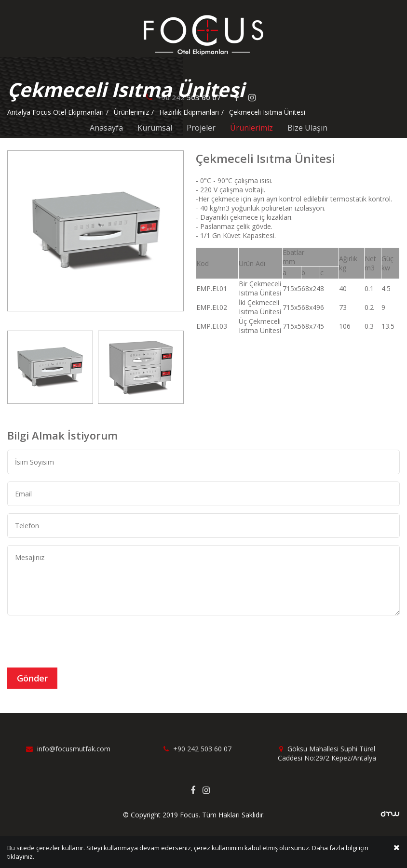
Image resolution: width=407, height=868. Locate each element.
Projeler (201, 128)
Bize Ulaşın (307, 128)
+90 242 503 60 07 (197, 749)
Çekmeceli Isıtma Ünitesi (267, 112)
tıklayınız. (21, 858)
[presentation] (81, 641)
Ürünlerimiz (251, 128)
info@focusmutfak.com (68, 749)
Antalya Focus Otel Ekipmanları (55, 112)
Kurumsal (155, 128)
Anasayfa (106, 128)
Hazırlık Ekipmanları (189, 112)
